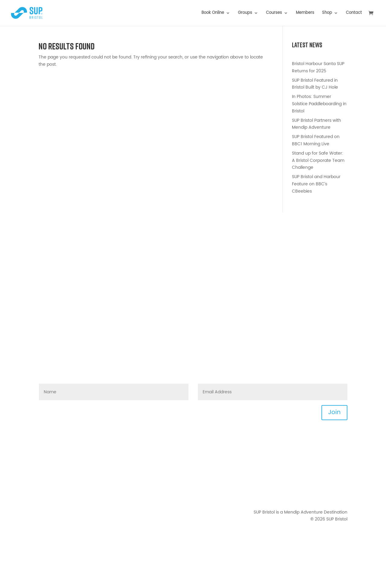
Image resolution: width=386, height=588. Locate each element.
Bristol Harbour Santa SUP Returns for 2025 (318, 67)
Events (341, 446)
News (342, 453)
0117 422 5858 (70, 461)
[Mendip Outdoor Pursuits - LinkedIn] (78, 476)
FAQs (82, 453)
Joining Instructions (327, 461)
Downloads (336, 468)
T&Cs (342, 475)
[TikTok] (66, 476)
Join (334, 412)
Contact (354, 13)
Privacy (340, 482)
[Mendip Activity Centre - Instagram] (55, 476)
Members (305, 13)
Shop (327, 13)
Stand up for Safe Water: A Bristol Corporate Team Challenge (318, 160)
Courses (274, 13)
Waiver (340, 489)
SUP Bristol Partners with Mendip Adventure (316, 124)
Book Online (213, 13)
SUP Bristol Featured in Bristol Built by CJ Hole (315, 84)
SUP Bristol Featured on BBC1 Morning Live (316, 140)
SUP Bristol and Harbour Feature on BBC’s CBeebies (316, 184)
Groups (245, 13)
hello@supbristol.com (76, 446)
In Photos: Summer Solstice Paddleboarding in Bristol (319, 104)
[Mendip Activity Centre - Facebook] (43, 476)
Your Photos (335, 497)
